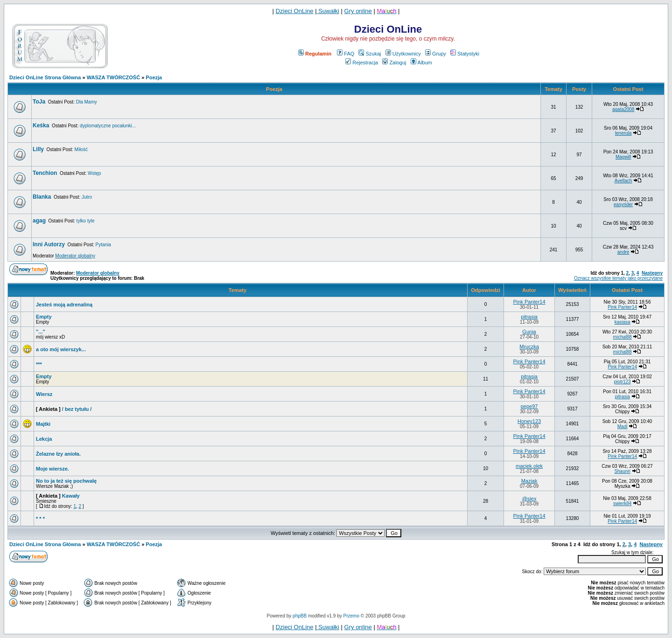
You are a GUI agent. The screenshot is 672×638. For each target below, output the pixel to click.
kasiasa (623, 322)
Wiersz (44, 394)
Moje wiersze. (52, 469)
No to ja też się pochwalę (66, 481)
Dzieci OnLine (295, 11)
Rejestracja (362, 62)
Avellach (623, 181)
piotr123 (623, 382)
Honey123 (529, 421)
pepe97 (529, 406)
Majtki (43, 424)
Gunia (529, 332)
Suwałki (328, 11)
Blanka (42, 197)
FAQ (346, 54)
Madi (623, 426)
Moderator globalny (75, 256)
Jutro (87, 197)
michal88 (623, 337)
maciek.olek (529, 466)
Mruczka (529, 347)
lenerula (623, 133)
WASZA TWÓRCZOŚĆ (113, 77)
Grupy (436, 54)
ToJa (39, 102)
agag (39, 221)
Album (421, 62)
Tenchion (45, 173)
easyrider (623, 205)
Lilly (38, 149)
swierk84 (622, 503)
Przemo (351, 616)
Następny (652, 273)
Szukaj (370, 54)
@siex (529, 499)
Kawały (71, 496)
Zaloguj (394, 62)
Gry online (358, 11)
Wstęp (94, 173)
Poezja (154, 77)
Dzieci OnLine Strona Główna (45, 77)
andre (623, 252)
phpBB (300, 616)
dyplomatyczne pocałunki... (108, 126)
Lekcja (44, 439)
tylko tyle (86, 221)
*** (39, 364)
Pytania (103, 245)
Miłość (81, 149)
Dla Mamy (87, 102)
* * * (40, 519)
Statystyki (465, 54)
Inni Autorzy (49, 244)
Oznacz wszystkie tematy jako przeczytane (618, 278)
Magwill (623, 157)
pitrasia (529, 317)
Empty (44, 317)
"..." (41, 332)
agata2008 (623, 109)
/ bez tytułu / (77, 409)
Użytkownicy (403, 54)
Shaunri (622, 471)
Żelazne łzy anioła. (58, 454)
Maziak (529, 481)
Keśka (41, 125)
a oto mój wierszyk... (61, 349)
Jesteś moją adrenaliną (64, 305)
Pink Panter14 (529, 302)
